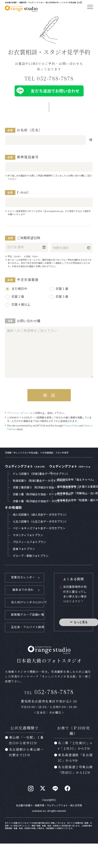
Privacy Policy (71, 425)
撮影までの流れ (23, 590)
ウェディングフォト (26, 466)
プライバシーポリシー (19, 413)
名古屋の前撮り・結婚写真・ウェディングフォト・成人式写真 (49, 805)
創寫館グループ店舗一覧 (28, 614)
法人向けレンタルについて (28, 602)
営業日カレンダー (23, 577)
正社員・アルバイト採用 (28, 626)
